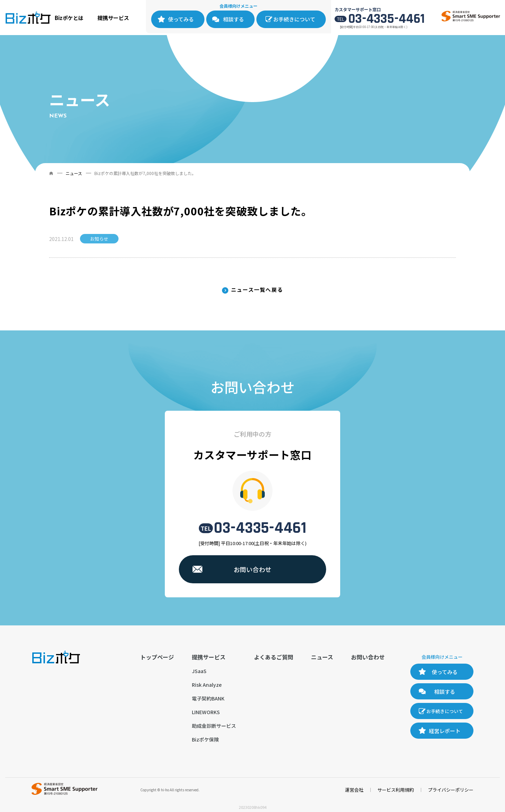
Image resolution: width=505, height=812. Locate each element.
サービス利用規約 (396, 790)
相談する (234, 19)
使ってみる (181, 19)
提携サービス (113, 18)
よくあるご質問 (274, 657)
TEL (206, 528)
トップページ (157, 657)
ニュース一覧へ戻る (257, 290)
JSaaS (199, 671)
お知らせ (99, 239)
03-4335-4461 (386, 19)
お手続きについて (294, 19)
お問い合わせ (252, 569)
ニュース (74, 173)
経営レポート (445, 731)
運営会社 (354, 790)
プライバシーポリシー (451, 790)
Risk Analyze (207, 685)
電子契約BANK (208, 698)
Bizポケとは (69, 18)
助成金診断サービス (214, 726)
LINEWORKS (206, 712)
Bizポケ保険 (205, 739)
